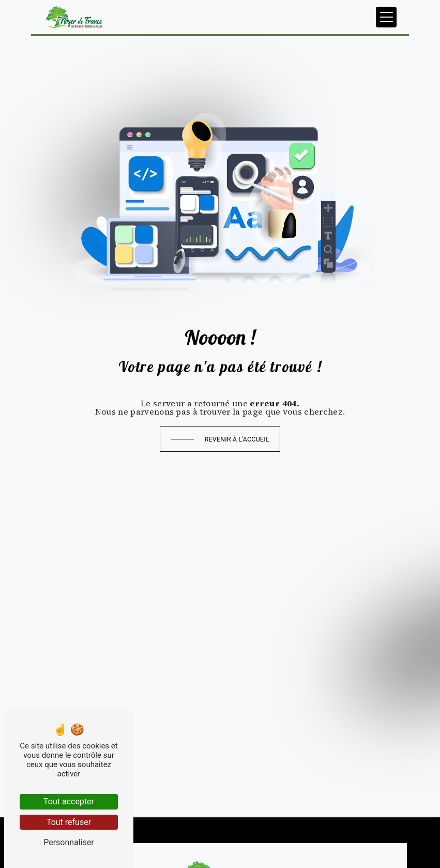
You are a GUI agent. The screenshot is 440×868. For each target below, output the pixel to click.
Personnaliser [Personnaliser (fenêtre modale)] (69, 842)
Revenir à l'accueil (237, 439)
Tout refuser (69, 822)
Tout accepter (69, 801)
